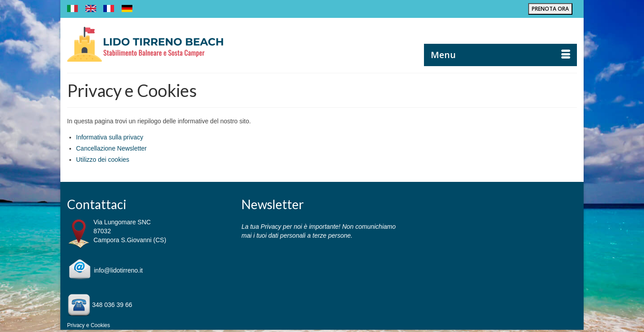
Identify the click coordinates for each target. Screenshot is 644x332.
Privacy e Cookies (89, 325)
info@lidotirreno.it (118, 270)
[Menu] (500, 55)
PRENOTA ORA (550, 9)
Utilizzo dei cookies (103, 160)
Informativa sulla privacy (110, 137)
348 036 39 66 (112, 305)
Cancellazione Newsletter (111, 148)
